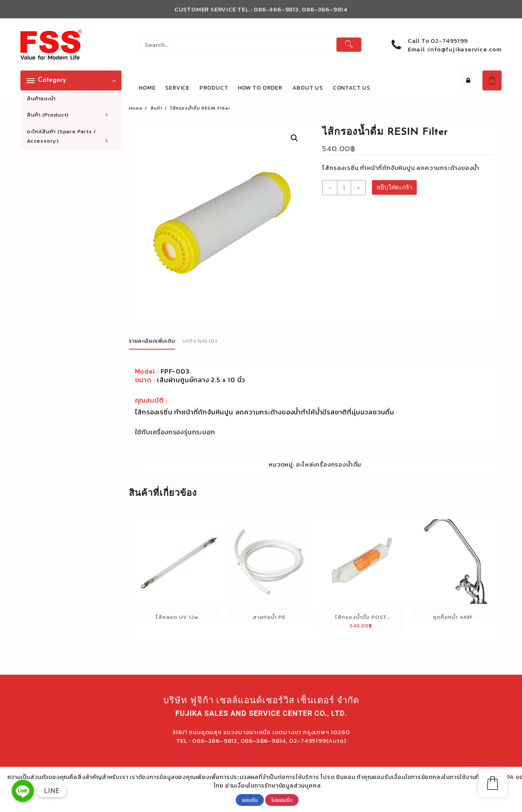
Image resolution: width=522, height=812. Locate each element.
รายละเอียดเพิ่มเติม (152, 340)
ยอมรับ (250, 800)
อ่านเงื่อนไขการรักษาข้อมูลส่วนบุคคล (273, 786)
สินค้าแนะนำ (41, 98)
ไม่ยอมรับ (282, 800)
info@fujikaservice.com (465, 49)
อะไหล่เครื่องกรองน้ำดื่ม (329, 463)
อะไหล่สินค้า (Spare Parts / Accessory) (72, 137)
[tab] (155, 340)
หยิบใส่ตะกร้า (394, 186)
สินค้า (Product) (72, 115)
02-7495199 (449, 41)
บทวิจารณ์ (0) (200, 340)
